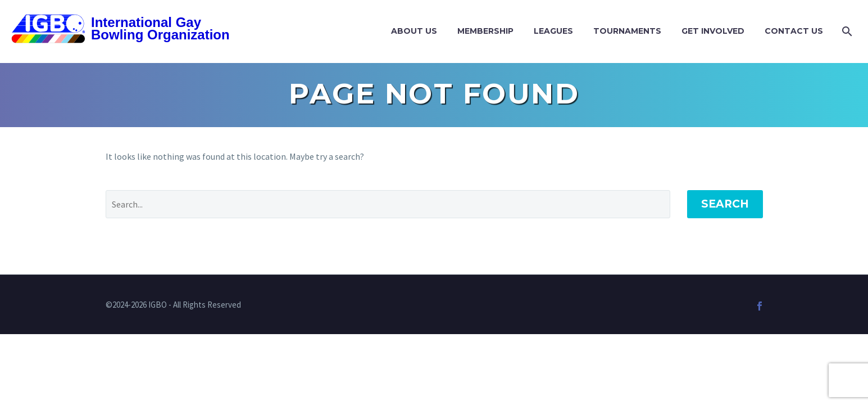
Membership (485, 31)
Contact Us (794, 31)
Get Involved (713, 31)
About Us (414, 31)
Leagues (553, 31)
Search (725, 204)
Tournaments (627, 31)
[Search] (846, 31)
